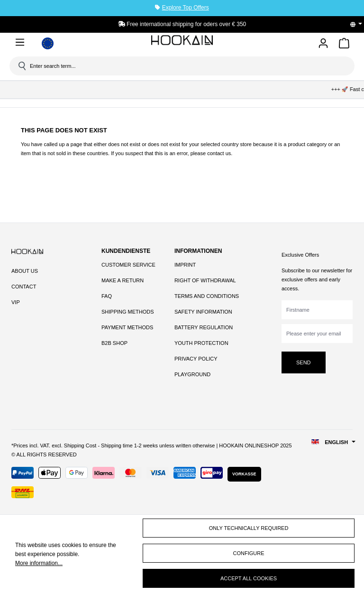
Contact (24, 287)
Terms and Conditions (207, 296)
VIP (16, 302)
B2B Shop (114, 343)
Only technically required (249, 528)
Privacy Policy (196, 359)
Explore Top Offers (186, 8)
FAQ (107, 296)
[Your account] (323, 44)
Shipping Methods (128, 312)
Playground (192, 374)
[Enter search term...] (185, 66)
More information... (39, 563)
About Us (25, 271)
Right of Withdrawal (205, 280)
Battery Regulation (204, 327)
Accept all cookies (249, 578)
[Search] (21, 66)
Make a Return (123, 280)
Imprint (185, 265)
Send (304, 362)
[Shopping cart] (344, 45)
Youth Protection (201, 343)
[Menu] (22, 42)
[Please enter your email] (317, 334)
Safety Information (203, 312)
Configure (249, 553)
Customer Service (128, 265)
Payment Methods (127, 327)
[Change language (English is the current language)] (359, 24)
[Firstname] (317, 310)
